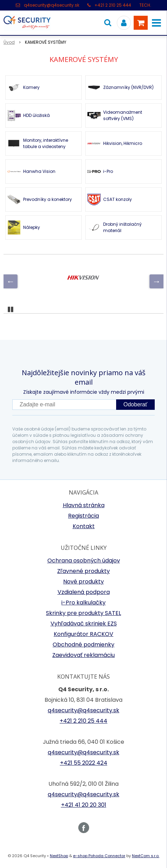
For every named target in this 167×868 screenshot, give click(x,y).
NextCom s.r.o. (146, 856)
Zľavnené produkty (83, 571)
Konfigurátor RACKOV (83, 634)
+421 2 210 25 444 (113, 5)
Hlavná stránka (84, 505)
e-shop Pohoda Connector (99, 856)
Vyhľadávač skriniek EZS (84, 624)
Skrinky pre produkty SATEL (83, 613)
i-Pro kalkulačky (83, 603)
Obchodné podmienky (83, 645)
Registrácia (83, 516)
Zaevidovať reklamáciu (83, 655)
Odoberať (135, 404)
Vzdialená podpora (84, 592)
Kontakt (84, 526)
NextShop (59, 856)
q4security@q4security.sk (52, 5)
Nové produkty (83, 582)
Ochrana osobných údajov (84, 561)
